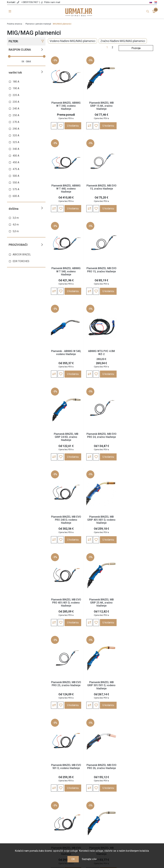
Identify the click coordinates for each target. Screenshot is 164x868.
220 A (16, 95)
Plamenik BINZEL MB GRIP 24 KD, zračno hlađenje (137, 271)
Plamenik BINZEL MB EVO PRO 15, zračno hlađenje (137, 187)
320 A (16, 135)
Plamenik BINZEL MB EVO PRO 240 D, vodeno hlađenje (101, 354)
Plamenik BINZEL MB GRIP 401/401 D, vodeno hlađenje (136, 354)
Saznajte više (89, 859)
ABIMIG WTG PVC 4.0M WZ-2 (101, 270)
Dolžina (14, 209)
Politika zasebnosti (63, 804)
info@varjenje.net (26, 817)
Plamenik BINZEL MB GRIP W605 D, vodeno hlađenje (66, 686)
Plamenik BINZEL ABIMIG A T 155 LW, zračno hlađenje (101, 686)
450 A (16, 162)
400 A (16, 156)
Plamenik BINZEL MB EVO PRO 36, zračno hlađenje (137, 601)
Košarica (101, 804)
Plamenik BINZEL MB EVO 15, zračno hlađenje (66, 187)
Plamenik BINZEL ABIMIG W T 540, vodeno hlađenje (101, 189)
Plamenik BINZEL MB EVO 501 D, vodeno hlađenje (101, 518)
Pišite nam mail (52, 2)
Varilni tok (15, 72)
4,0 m (16, 225)
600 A (16, 196)
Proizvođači (18, 245)
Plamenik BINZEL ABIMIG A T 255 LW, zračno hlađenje (136, 686)
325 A (16, 142)
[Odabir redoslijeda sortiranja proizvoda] (136, 48)
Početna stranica (15, 24)
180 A (16, 82)
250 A (16, 115)
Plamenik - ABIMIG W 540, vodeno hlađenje (66, 270)
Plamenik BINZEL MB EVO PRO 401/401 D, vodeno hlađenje (66, 437)
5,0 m (16, 231)
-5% (55, 60)
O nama (63, 794)
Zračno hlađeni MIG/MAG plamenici (123, 41)
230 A (16, 102)
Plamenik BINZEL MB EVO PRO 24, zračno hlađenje (66, 353)
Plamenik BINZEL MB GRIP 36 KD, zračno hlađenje (101, 603)
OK (73, 859)
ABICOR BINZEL (22, 254)
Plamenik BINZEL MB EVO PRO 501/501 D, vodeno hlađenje (66, 603)
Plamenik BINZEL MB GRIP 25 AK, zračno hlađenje (101, 437)
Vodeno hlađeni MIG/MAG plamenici (72, 41)
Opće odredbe (63, 799)
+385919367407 (30, 2)
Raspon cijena (20, 50)
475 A (16, 169)
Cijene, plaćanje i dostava (63, 808)
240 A (16, 109)
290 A (16, 129)
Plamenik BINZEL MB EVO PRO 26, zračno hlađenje (137, 518)
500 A (16, 176)
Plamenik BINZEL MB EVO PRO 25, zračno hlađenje (137, 436)
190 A (16, 88)
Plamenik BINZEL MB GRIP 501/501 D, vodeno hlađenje (66, 520)
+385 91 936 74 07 (26, 812)
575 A (16, 189)
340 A (16, 149)
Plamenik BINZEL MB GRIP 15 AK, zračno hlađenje (101, 106)
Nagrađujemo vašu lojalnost (63, 821)
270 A (16, 122)
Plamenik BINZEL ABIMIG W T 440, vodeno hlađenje (136, 106)
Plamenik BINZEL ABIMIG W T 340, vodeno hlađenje (66, 106)
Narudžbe (101, 799)
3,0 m (16, 218)
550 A (16, 183)
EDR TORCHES (21, 261)
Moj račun (101, 794)
